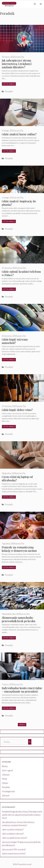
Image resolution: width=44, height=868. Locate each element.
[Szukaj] (30, 742)
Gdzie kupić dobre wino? (17, 410)
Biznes (5, 766)
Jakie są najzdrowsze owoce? (14, 838)
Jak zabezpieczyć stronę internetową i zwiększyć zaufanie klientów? (17, 64)
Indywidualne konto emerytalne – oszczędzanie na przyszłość (22, 690)
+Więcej (22, 725)
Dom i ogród (7, 770)
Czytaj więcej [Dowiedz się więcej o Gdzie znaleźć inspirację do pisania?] (9, 221)
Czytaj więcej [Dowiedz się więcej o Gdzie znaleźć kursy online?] (9, 151)
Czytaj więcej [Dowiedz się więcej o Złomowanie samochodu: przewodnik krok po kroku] (9, 638)
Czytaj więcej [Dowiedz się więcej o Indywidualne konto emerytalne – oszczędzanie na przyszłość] (9, 708)
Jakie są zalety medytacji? (13, 830)
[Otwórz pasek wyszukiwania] (35, 4)
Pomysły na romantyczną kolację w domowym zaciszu (19, 549)
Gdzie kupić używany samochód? (15, 341)
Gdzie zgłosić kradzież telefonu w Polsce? (21, 273)
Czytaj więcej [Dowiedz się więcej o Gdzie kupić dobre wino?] (9, 427)
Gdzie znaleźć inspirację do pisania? (19, 203)
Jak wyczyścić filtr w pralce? (14, 849)
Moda (4, 779)
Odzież (5, 783)
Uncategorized (8, 791)
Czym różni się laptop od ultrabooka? (17, 478)
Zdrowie (6, 796)
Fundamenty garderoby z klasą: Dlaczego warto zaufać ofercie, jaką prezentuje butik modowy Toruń (22, 815)
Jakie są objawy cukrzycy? (13, 834)
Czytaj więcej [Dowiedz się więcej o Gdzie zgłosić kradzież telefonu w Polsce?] (9, 289)
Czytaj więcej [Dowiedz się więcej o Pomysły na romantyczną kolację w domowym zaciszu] (9, 567)
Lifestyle (6, 775)
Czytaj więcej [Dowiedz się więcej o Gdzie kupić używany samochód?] (9, 360)
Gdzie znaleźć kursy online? (19, 134)
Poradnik (9, 91)
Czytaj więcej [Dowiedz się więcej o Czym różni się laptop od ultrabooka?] (9, 497)
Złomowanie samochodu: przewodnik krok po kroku (19, 619)
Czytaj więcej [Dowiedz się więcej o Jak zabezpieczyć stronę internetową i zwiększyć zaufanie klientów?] (9, 84)
